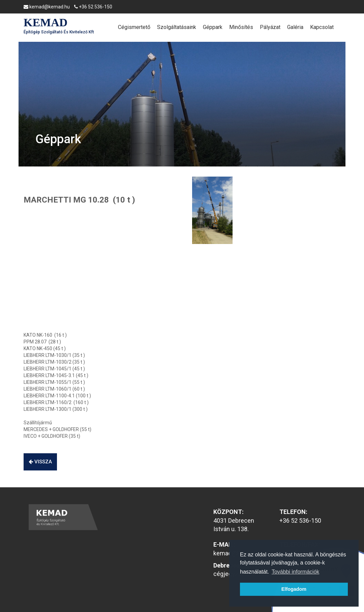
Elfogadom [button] (294, 589)
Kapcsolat (322, 27)
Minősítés (241, 27)
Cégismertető (134, 27)
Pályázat (270, 27)
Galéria (295, 27)
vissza (40, 462)
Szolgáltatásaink (177, 27)
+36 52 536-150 (93, 7)
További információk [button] (295, 572)
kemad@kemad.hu (47, 7)
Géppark (213, 27)
